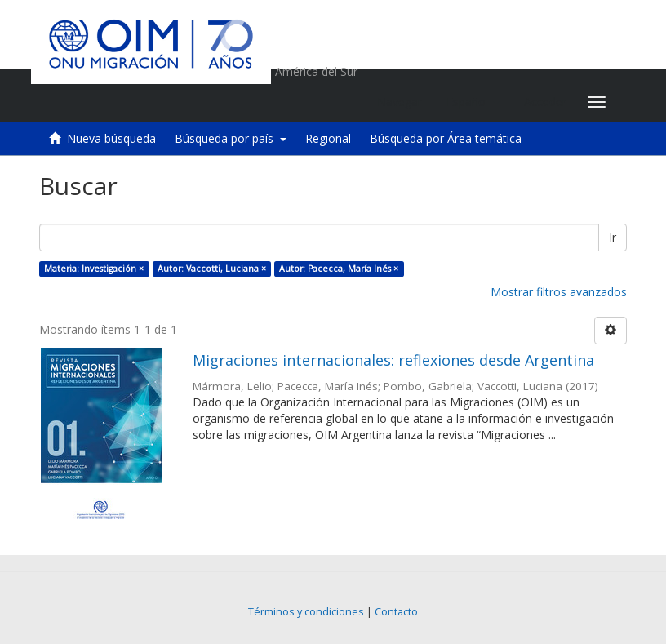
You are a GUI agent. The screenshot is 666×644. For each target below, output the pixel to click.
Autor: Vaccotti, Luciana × (212, 269)
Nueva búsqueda (111, 138)
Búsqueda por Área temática (446, 138)
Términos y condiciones (306, 612)
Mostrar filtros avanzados (559, 292)
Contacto (396, 612)
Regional (328, 138)
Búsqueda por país (231, 138)
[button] (473, 102)
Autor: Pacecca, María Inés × (339, 269)
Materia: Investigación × (94, 269)
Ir (613, 237)
